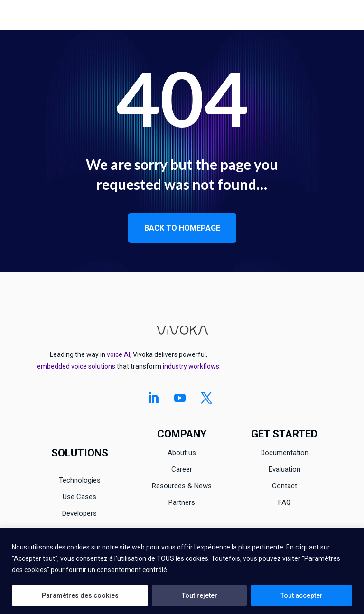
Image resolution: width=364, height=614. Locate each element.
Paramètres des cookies (80, 595)
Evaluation (285, 469)
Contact (285, 486)
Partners (182, 502)
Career (182, 469)
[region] (182, 571)
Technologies (80, 480)
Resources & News (182, 486)
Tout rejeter (200, 595)
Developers (79, 513)
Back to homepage (182, 228)
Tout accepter (302, 595)
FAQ (285, 502)
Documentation (285, 453)
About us (182, 453)
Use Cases (79, 497)
